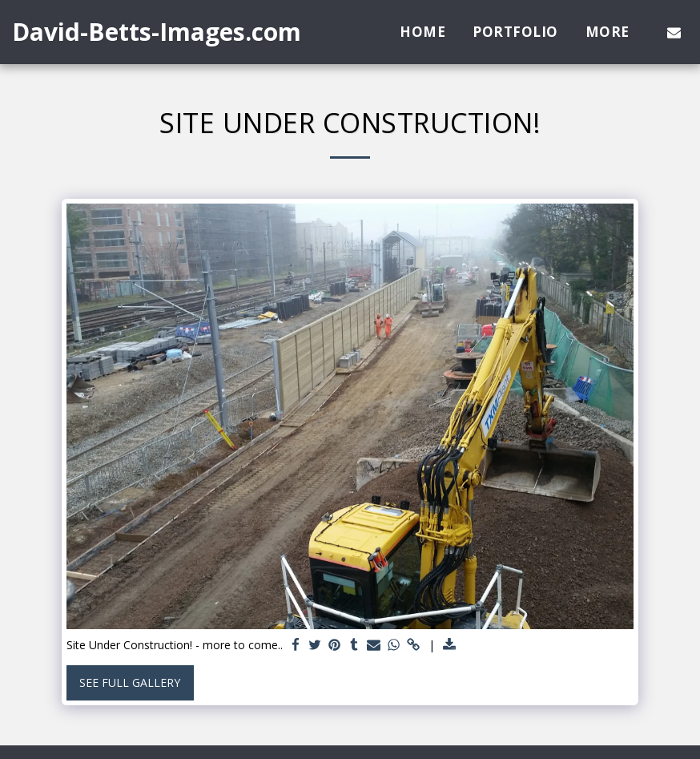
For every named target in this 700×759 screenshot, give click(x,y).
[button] (674, 32)
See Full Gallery (130, 682)
